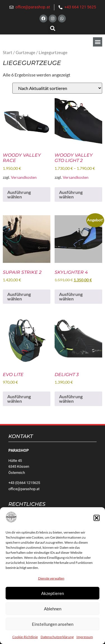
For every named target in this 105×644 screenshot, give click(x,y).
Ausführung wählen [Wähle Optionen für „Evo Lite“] (19, 399)
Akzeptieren (53, 593)
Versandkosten (24, 177)
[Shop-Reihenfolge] (57, 88)
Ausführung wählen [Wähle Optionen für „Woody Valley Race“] (19, 194)
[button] (97, 518)
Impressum (85, 637)
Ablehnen (53, 609)
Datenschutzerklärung (57, 637)
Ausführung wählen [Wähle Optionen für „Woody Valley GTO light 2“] (71, 194)
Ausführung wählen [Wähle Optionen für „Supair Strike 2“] (19, 296)
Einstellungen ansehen (53, 624)
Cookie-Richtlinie (25, 637)
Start (8, 52)
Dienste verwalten (51, 578)
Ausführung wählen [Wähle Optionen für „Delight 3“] (71, 399)
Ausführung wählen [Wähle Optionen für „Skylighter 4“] (71, 296)
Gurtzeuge (25, 52)
